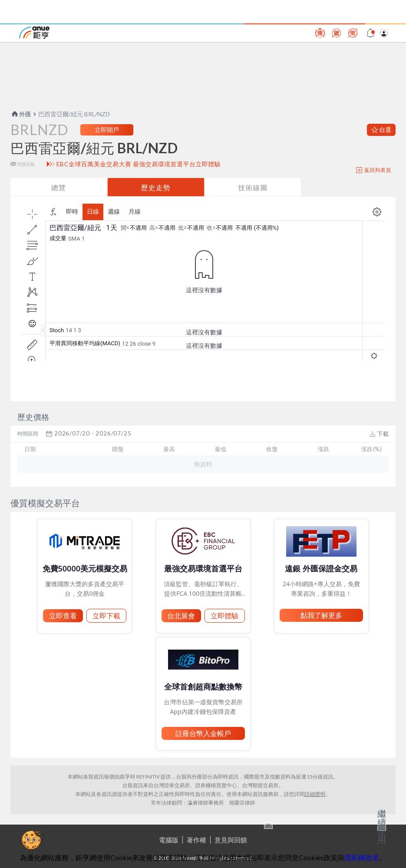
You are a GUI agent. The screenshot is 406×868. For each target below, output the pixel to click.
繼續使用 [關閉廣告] (382, 826)
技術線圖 (253, 187)
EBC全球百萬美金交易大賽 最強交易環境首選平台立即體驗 (139, 164)
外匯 (21, 114)
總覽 (59, 187)
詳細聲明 (315, 794)
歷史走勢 (156, 187)
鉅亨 (34, 33)
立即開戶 (107, 130)
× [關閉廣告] (268, 825)
